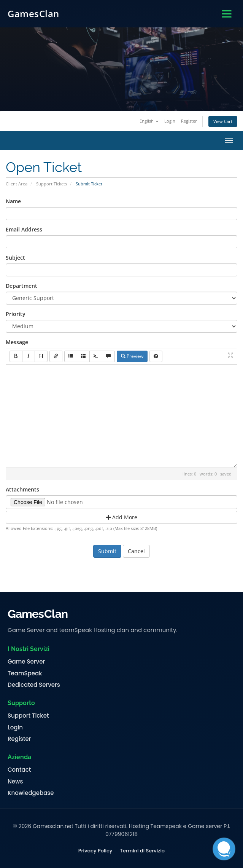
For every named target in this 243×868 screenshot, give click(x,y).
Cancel (136, 551)
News (15, 782)
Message (17, 342)
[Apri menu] (227, 14)
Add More (122, 517)
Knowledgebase (31, 793)
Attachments (22, 489)
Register (189, 121)
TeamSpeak (25, 673)
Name (13, 201)
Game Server (26, 662)
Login (170, 121)
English (149, 121)
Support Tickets (52, 184)
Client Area (17, 184)
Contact (19, 770)
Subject (15, 258)
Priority (16, 314)
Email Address (24, 229)
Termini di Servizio (142, 851)
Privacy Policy (95, 851)
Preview (132, 356)
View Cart (223, 121)
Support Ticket (28, 716)
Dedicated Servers (34, 685)
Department (21, 286)
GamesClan (33, 14)
